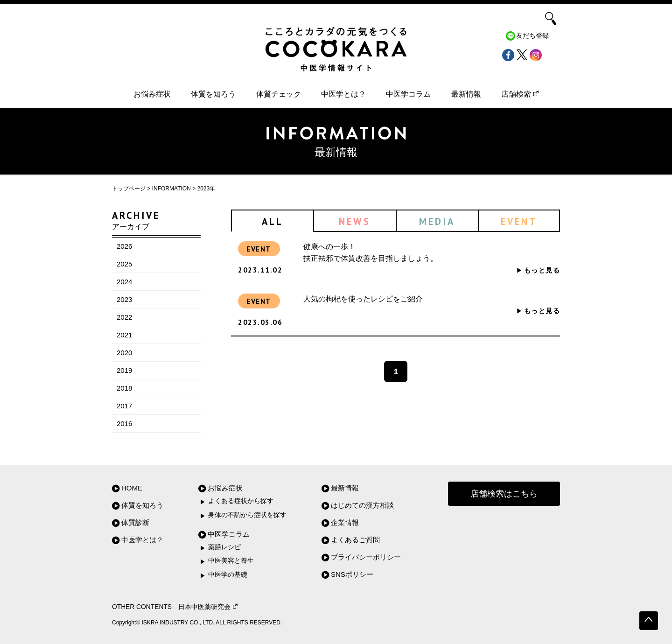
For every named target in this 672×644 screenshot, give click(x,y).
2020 (124, 353)
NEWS (355, 221)
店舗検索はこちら (504, 494)
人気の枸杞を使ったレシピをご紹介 (363, 299)
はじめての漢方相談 (362, 505)
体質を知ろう (213, 94)
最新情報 (466, 94)
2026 (124, 246)
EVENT (519, 221)
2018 (124, 388)
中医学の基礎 (228, 575)
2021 (124, 335)
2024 (124, 282)
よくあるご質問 (355, 540)
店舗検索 (520, 94)
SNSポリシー (352, 574)
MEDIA (437, 221)
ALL (273, 221)
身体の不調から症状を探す (247, 515)
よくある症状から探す (241, 501)
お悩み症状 (152, 94)
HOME (132, 488)
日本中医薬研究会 (208, 607)
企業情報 (345, 522)
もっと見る (542, 270)
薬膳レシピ (224, 547)
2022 (124, 317)
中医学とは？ (343, 94)
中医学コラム (408, 94)
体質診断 (135, 522)
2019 (124, 370)
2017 (124, 406)
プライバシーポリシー (366, 557)
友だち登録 (532, 36)
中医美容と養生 (231, 561)
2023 (124, 299)
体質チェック (279, 94)
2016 (124, 423)
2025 (124, 264)
